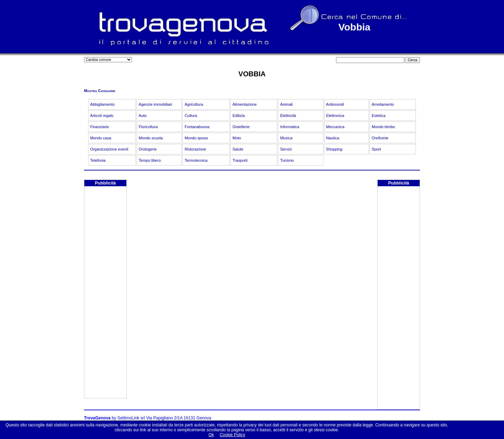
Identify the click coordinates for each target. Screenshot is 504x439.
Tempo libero (150, 160)
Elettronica (335, 116)
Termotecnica (196, 160)
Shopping (334, 149)
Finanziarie (100, 127)
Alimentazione (244, 104)
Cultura (191, 116)
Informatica (289, 127)
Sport (376, 149)
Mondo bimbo (383, 127)
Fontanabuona (197, 127)
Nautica (333, 138)
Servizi (286, 149)
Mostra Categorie (100, 91)
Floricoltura (148, 127)
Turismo (287, 160)
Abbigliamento (103, 104)
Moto (237, 138)
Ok (211, 435)
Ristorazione (195, 149)
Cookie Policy (233, 435)
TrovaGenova (97, 418)
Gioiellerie (241, 127)
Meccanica (335, 127)
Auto (143, 116)
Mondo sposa (196, 138)
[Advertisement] (105, 293)
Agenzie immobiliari (155, 104)
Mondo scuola (151, 138)
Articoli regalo (102, 116)
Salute (238, 149)
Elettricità (288, 116)
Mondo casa (101, 138)
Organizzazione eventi (109, 149)
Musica (286, 138)
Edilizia (239, 116)
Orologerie (148, 149)
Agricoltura (194, 104)
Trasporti (240, 160)
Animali (286, 104)
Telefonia (98, 160)
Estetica (379, 116)
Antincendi (335, 104)
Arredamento (383, 104)
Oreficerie (380, 138)
